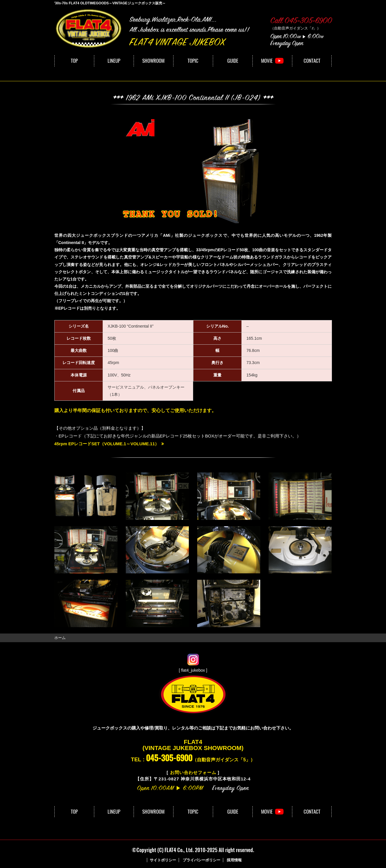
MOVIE (267, 61)
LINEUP (114, 61)
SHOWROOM (153, 61)
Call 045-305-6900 (301, 21)
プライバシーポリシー (202, 860)
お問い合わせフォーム (193, 772)
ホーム (60, 637)
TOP (74, 61)
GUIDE (233, 61)
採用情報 (234, 860)
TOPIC (193, 61)
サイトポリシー (163, 860)
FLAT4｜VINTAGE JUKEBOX (89, 29)
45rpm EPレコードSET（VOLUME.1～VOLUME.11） (107, 444)
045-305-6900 (169, 758)
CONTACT (312, 61)
